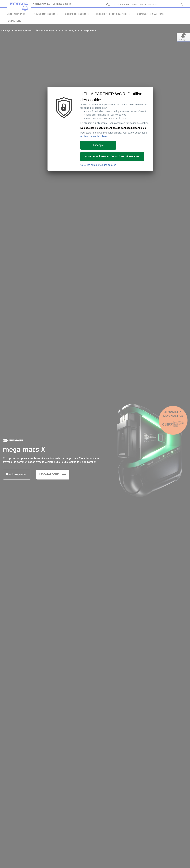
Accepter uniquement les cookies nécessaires (112, 156)
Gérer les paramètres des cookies (98, 165)
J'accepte (98, 145)
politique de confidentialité (94, 136)
